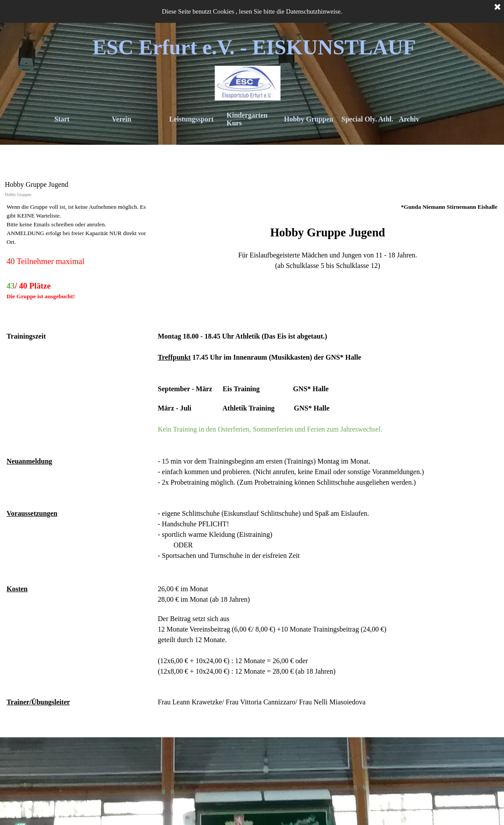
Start (62, 119)
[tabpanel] (252, 466)
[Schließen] (497, 7)
